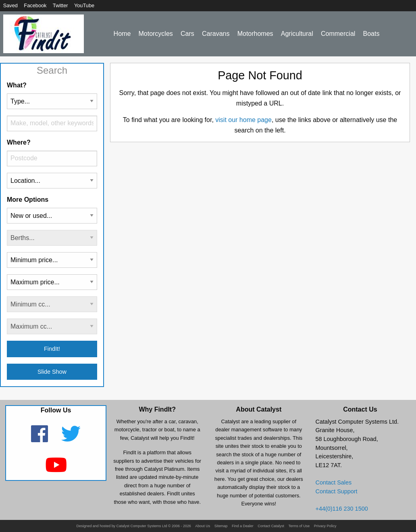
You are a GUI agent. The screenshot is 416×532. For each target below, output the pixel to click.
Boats (371, 34)
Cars (187, 34)
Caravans (216, 34)
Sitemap (221, 526)
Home (122, 34)
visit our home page (243, 120)
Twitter (60, 5)
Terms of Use (299, 526)
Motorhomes (255, 34)
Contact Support (337, 491)
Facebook (35, 5)
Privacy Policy (325, 526)
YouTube (84, 5)
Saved (10, 5)
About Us (203, 526)
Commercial (338, 34)
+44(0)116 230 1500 (342, 509)
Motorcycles (155, 34)
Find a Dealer (243, 526)
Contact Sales (334, 482)
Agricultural (297, 34)
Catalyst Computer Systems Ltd (142, 526)
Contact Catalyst (271, 526)
